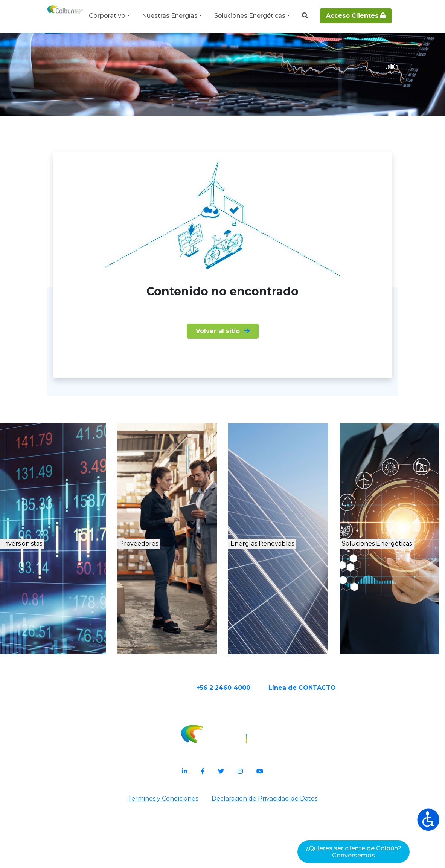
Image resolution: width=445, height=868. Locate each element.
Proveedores (161, 613)
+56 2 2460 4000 (253, 756)
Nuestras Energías (170, 16)
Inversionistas (50, 613)
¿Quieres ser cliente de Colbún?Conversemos (354, 852)
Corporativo (107, 16)
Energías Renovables (285, 621)
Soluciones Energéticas (250, 16)
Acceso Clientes (356, 16)
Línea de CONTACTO (331, 756)
